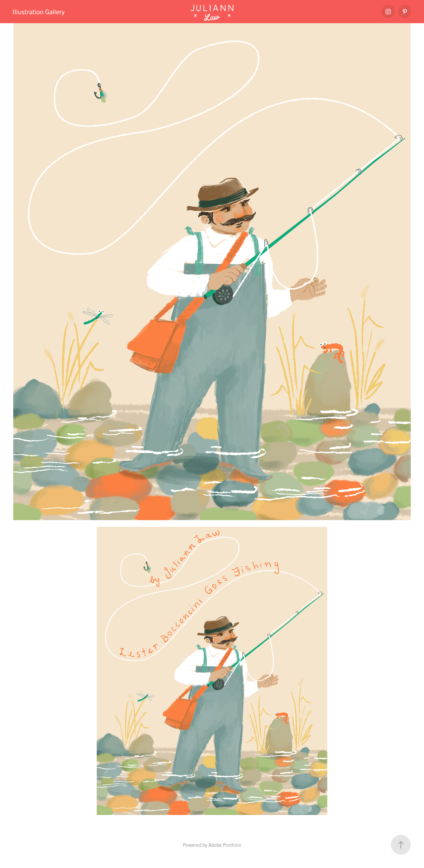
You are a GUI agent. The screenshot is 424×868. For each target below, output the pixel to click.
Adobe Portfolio (225, 845)
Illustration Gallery (39, 11)
